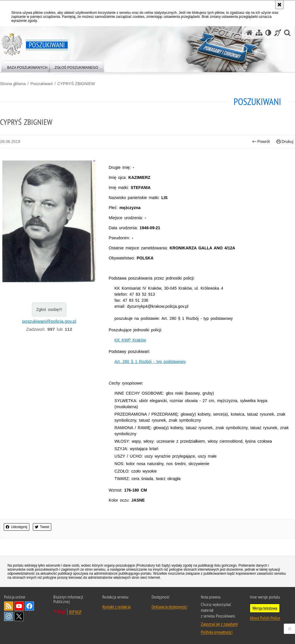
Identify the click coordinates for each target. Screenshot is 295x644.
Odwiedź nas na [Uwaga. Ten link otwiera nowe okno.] (19, 606)
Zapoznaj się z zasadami (219, 624)
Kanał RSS (9, 606)
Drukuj (285, 142)
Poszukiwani (41, 84)
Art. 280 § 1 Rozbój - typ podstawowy (150, 362)
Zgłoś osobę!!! (49, 309)
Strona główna (13, 84)
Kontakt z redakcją (116, 607)
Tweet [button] (42, 527)
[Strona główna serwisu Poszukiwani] (249, 33)
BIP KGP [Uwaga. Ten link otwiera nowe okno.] (75, 612)
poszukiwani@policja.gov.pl (49, 321)
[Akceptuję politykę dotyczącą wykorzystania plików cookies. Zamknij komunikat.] (279, 5)
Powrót (261, 142)
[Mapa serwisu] (259, 33)
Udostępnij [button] (17, 527)
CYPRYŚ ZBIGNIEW (76, 84)
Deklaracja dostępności (169, 607)
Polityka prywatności (217, 632)
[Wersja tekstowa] (268, 33)
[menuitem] (27, 66)
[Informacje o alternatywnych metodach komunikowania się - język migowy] (278, 33)
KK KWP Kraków (130, 340)
